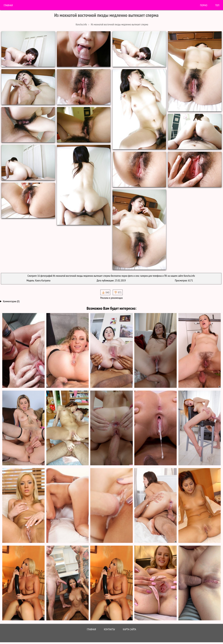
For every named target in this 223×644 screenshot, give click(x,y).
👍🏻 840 (105, 292)
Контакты (109, 629)
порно (204, 5)
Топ (217, 5)
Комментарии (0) (11, 301)
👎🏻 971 (118, 292)
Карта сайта (129, 629)
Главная (8, 5)
